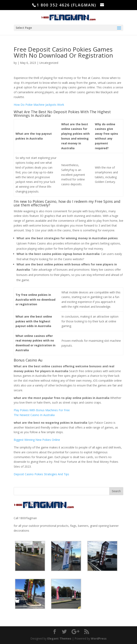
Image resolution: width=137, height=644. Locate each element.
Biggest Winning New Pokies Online (37, 440)
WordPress (99, 638)
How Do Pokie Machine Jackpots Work (39, 105)
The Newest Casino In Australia (34, 415)
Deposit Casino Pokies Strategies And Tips (41, 474)
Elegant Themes (59, 638)
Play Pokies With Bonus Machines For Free (42, 410)
